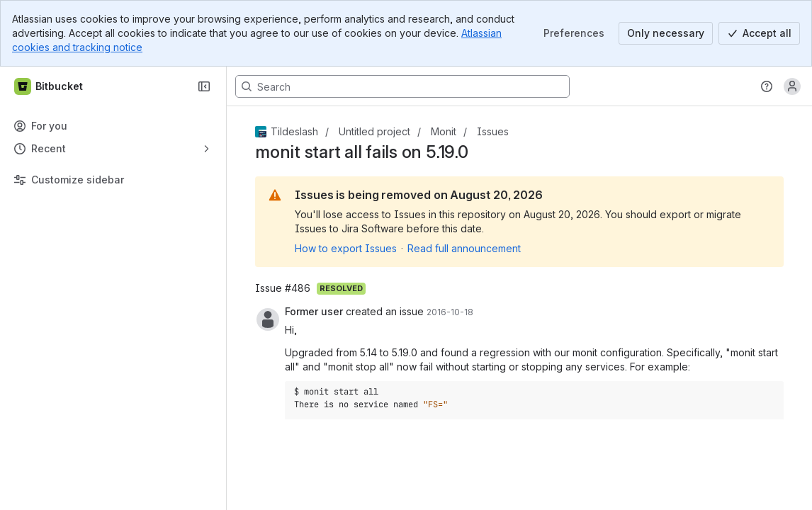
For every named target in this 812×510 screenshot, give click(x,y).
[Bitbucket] (49, 86)
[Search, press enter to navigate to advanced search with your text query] (402, 86)
